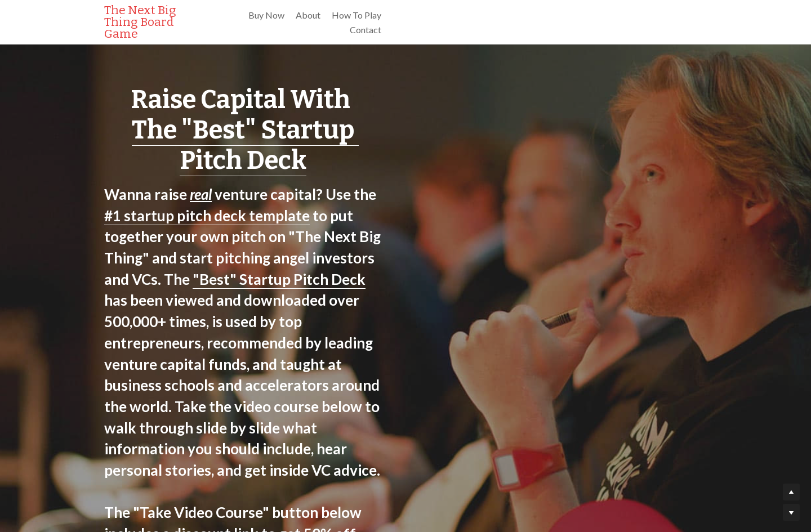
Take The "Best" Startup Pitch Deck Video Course (406, 372)
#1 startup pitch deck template (484, 164)
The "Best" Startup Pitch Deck (405, 130)
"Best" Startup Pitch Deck (192, 206)
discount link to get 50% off (526, 334)
